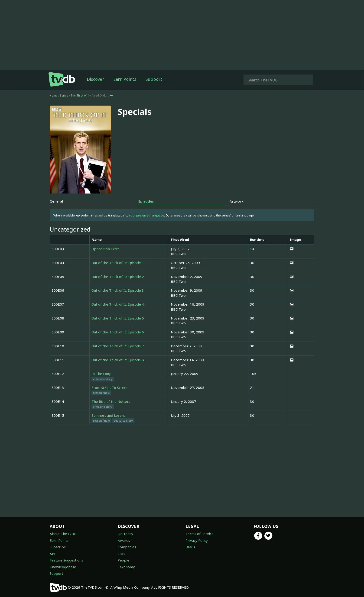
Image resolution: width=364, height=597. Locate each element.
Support (154, 79)
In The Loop (101, 374)
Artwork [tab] (237, 201)
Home (54, 95)
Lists (121, 554)
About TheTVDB (63, 534)
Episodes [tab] (146, 201)
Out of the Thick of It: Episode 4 (118, 304)
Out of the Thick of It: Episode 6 (118, 332)
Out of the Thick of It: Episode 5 (118, 318)
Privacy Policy (197, 540)
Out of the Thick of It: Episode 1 (118, 263)
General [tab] (56, 201)
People (123, 560)
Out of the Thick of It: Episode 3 (118, 290)
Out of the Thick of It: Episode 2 (118, 277)
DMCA (191, 547)
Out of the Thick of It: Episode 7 (118, 346)
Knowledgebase (63, 567)
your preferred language (147, 215)
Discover (95, 79)
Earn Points (125, 79)
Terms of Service (200, 534)
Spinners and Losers (108, 415)
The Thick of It (80, 95)
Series (64, 95)
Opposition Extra (106, 249)
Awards (124, 540)
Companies (127, 547)
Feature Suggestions (66, 560)
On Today (125, 534)
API (52, 554)
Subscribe (58, 547)
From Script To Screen (110, 387)
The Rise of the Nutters (111, 401)
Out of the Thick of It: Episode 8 (118, 360)
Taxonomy (126, 567)
